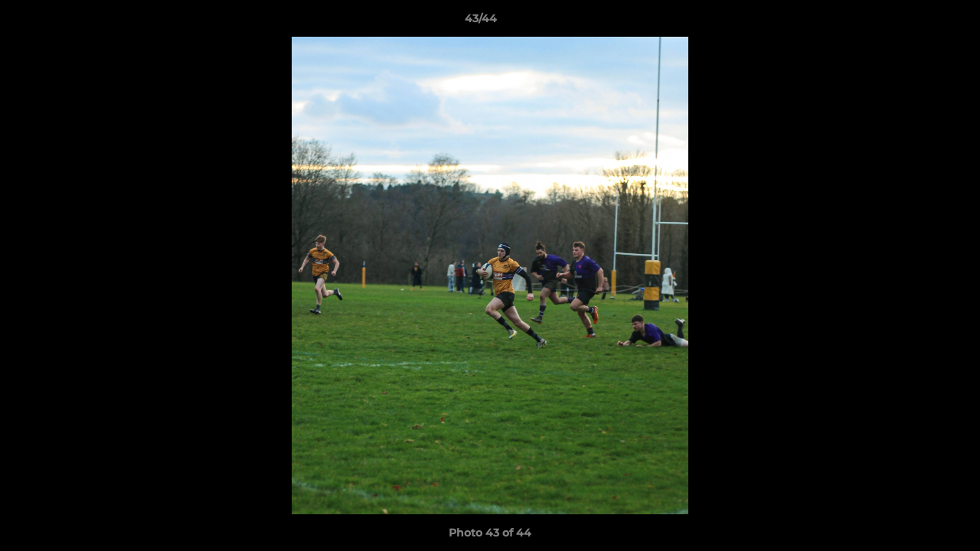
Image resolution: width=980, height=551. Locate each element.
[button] (916, 22)
